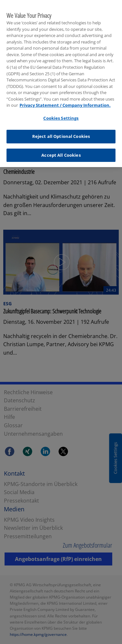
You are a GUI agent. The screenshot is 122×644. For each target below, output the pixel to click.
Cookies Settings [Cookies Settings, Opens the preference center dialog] (61, 116)
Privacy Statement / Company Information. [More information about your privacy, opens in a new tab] (65, 103)
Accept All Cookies (61, 153)
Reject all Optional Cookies (61, 135)
